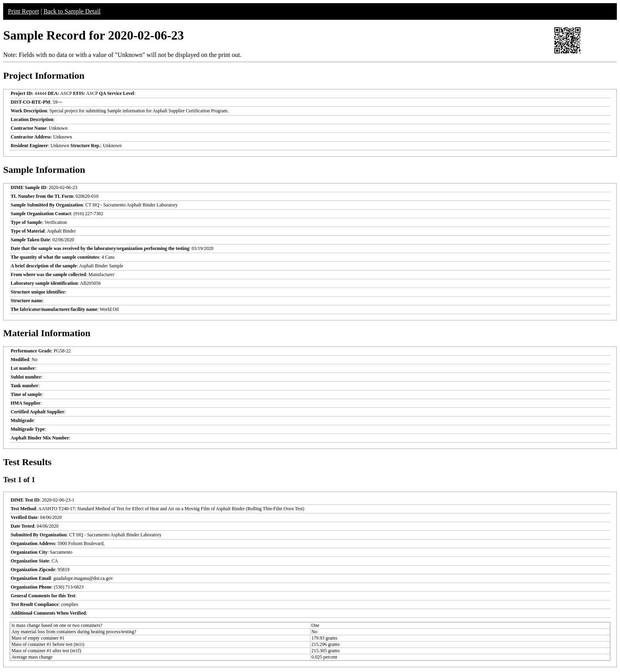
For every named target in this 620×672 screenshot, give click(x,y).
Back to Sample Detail (72, 11)
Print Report (24, 11)
